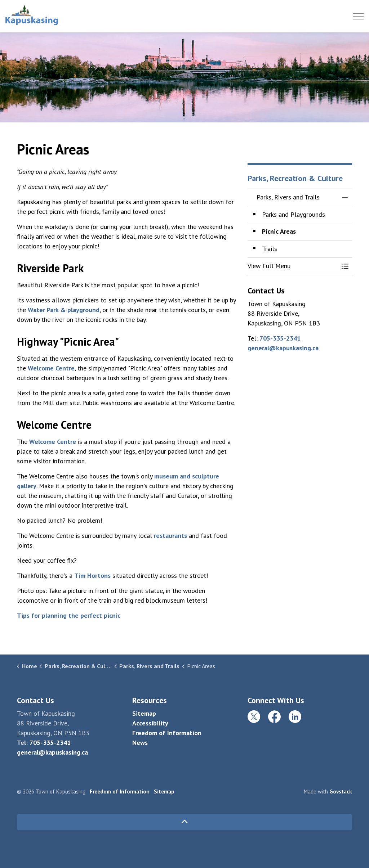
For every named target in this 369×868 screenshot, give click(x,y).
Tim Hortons (92, 575)
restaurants (170, 536)
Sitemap (144, 713)
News (140, 743)
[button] (293, 266)
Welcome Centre (51, 368)
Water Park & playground (64, 310)
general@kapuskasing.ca (283, 348)
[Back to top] (184, 822)
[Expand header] (358, 16)
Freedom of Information (167, 733)
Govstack (341, 791)
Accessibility (150, 723)
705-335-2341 (280, 338)
